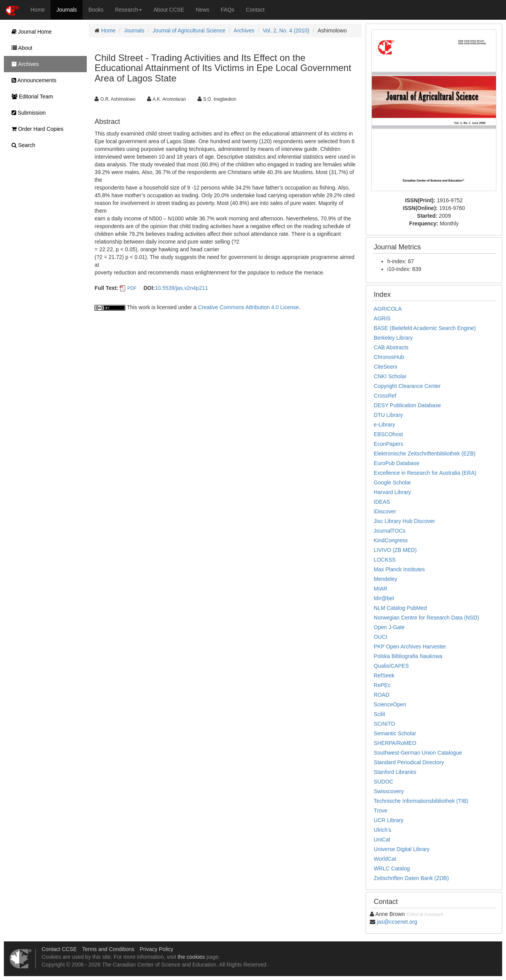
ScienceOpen (390, 704)
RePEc (382, 685)
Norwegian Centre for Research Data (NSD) (426, 618)
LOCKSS (385, 560)
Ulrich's (382, 830)
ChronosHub (389, 357)
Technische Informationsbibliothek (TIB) (421, 801)
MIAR (380, 589)
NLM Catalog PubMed (400, 608)
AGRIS (382, 318)
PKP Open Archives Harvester (410, 647)
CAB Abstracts (391, 347)
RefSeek (384, 675)
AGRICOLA (388, 309)
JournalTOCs (390, 531)
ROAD (381, 695)
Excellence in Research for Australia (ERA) (425, 473)
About (20, 48)
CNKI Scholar (390, 376)
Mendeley (385, 579)
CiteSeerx (385, 367)
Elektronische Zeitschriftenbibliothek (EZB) (425, 454)
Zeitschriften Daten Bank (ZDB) (411, 878)
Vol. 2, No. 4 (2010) (286, 30)
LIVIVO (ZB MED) (395, 550)
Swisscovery (389, 791)
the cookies (191, 957)
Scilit (379, 714)
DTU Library (388, 415)
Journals (67, 10)
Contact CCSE (59, 949)
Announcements (32, 80)
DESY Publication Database (407, 405)
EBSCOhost (388, 434)
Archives (244, 30)
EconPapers (388, 444)
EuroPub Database (396, 463)
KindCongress (391, 540)
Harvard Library (392, 492)
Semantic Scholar (395, 733)
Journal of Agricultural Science (189, 30)
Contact (255, 10)
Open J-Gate (389, 627)
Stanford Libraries (395, 772)
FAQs (228, 10)
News (203, 10)
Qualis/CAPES (391, 666)
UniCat (382, 840)
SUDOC (384, 782)
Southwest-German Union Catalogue (418, 753)
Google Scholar (392, 482)
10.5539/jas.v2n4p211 (181, 288)
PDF (132, 288)
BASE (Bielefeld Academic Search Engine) (425, 328)
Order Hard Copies (35, 129)
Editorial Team (30, 96)
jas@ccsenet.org (397, 922)
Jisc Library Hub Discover (404, 521)
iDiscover (385, 511)
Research (128, 10)
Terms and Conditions (108, 949)
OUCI (380, 637)
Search (21, 145)
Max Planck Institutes (399, 569)
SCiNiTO (384, 724)
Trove (380, 811)
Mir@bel (384, 598)
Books (96, 10)
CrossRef (385, 396)
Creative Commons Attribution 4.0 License (248, 307)
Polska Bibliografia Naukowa (408, 656)
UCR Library (389, 820)
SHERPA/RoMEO (395, 743)
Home (38, 10)
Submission (27, 113)
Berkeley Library (393, 338)
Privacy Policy (156, 949)
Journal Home (30, 32)
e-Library (384, 425)
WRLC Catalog (392, 868)
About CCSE (169, 10)
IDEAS (382, 502)
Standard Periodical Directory (409, 762)
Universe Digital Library (402, 849)
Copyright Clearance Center (407, 386)
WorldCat (385, 859)
